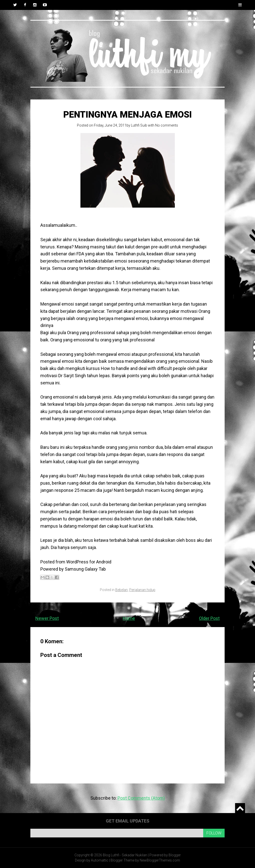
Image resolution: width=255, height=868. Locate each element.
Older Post (209, 618)
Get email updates (128, 821)
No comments (167, 125)
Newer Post (47, 618)
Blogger (175, 855)
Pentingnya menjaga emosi (127, 115)
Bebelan (122, 590)
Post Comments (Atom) (141, 798)
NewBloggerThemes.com (160, 860)
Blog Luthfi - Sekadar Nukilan (125, 855)
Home (129, 618)
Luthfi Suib (139, 125)
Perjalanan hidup (142, 590)
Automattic (100, 860)
